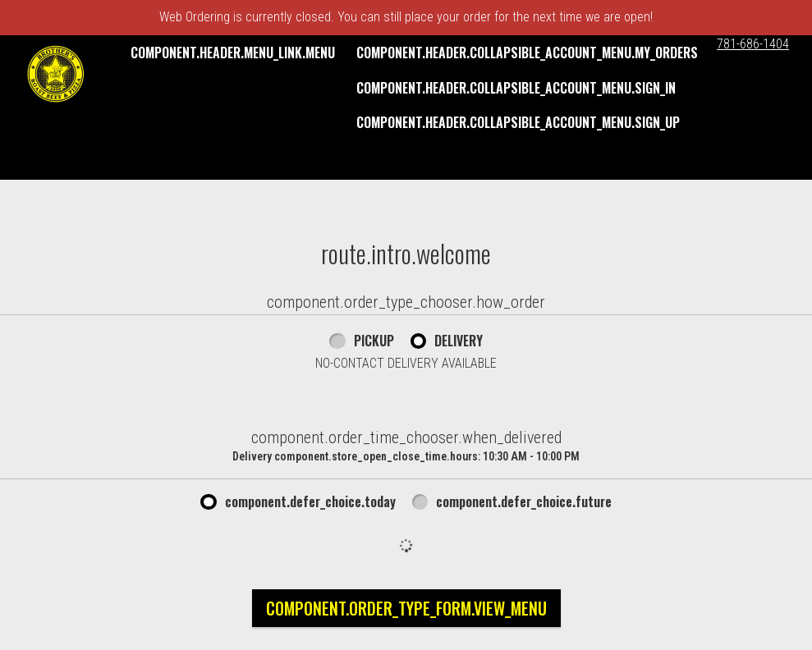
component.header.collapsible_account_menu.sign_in (516, 88)
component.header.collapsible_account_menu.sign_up (518, 122)
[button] (56, 74)
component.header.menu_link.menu (233, 53)
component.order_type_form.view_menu (406, 608)
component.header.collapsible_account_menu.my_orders (527, 53)
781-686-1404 (753, 44)
